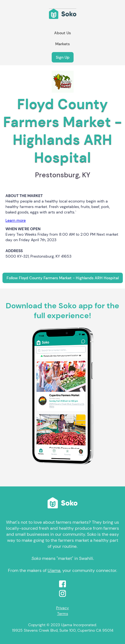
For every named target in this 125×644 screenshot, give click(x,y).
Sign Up (63, 57)
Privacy (62, 608)
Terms (63, 614)
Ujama (54, 570)
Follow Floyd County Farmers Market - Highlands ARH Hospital (63, 278)
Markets (62, 44)
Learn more (16, 220)
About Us (62, 33)
